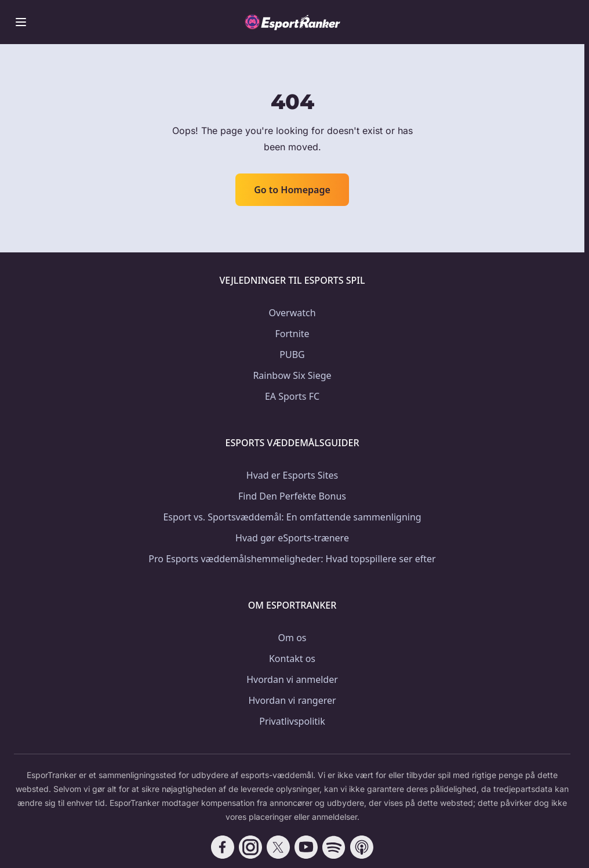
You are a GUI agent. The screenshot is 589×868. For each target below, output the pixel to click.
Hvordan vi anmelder (292, 679)
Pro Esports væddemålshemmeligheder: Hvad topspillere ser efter (292, 559)
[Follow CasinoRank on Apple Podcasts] (362, 847)
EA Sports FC (292, 396)
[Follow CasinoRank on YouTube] (306, 847)
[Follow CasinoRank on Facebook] (223, 847)
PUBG (292, 355)
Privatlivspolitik (292, 721)
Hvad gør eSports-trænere (292, 538)
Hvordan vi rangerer (292, 700)
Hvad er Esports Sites (292, 475)
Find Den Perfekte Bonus (292, 496)
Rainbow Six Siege (292, 375)
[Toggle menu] (21, 22)
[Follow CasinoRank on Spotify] (334, 847)
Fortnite (292, 334)
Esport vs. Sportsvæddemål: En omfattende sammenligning (292, 517)
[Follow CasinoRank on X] (278, 847)
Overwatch (292, 313)
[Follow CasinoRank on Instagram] (250, 847)
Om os (292, 638)
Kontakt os (292, 659)
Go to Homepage (292, 190)
